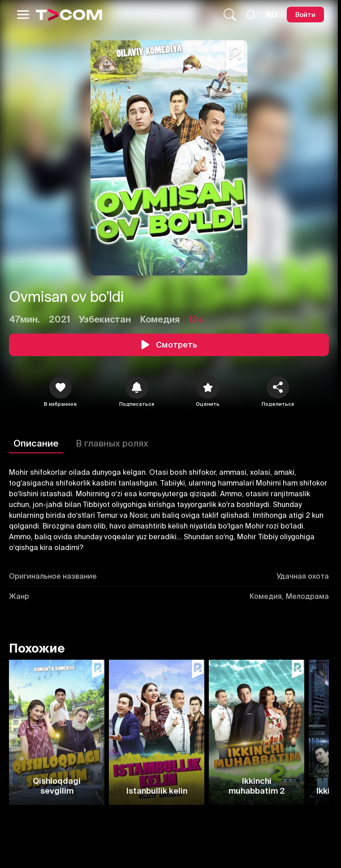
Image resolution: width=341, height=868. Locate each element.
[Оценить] (208, 387)
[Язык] (272, 15)
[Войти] (305, 15)
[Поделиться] (278, 387)
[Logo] (69, 15)
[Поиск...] (230, 15)
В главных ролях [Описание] (112, 443)
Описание (36, 443)
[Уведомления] (251, 15)
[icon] (60, 387)
